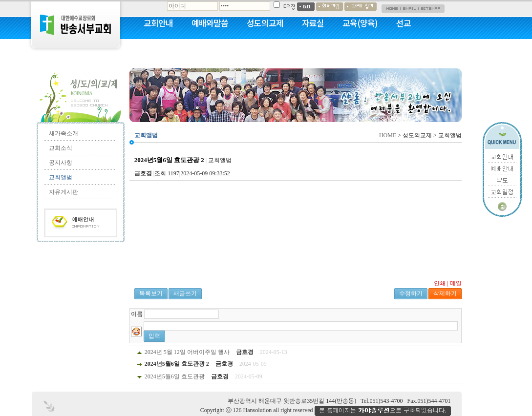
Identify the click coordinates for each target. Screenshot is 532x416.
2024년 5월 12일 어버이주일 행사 (187, 352)
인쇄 (440, 283)
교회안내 (158, 23)
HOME (388, 135)
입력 (154, 336)
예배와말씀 (210, 23)
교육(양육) (360, 23)
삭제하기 (445, 293)
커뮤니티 (158, 49)
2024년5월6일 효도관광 (175, 376)
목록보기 (151, 293)
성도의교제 (265, 23)
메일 (456, 283)
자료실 (313, 23)
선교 (404, 23)
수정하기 (411, 293)
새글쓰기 (185, 293)
